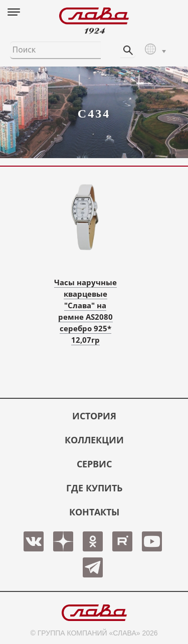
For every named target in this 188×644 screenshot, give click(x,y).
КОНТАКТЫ (94, 512)
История (94, 416)
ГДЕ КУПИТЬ (94, 488)
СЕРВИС (94, 464)
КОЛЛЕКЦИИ (94, 440)
